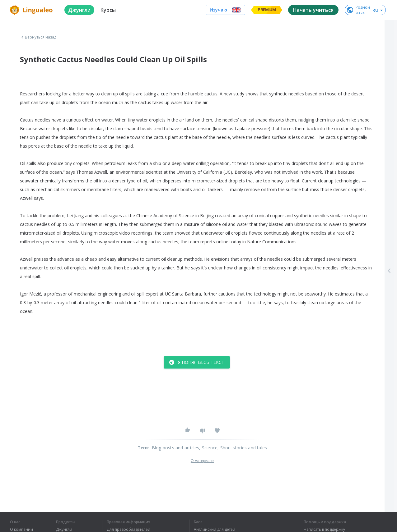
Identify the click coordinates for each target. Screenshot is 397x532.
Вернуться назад (38, 37)
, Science (208, 448)
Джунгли (64, 530)
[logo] (32, 10)
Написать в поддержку (324, 530)
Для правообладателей (128, 530)
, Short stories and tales (242, 448)
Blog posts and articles (176, 448)
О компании (21, 530)
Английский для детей (215, 530)
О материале (202, 461)
